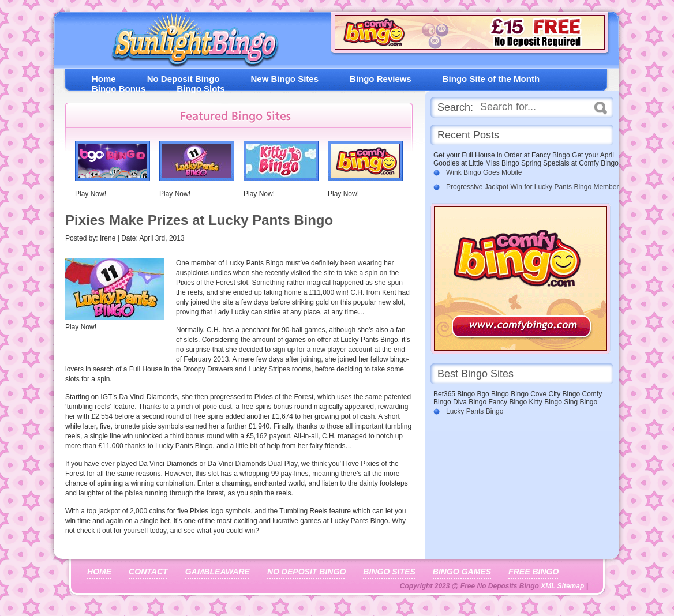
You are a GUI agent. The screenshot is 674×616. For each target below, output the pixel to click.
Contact (148, 572)
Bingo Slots (201, 89)
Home (104, 79)
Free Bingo (533, 572)
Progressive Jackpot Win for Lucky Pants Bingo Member (532, 187)
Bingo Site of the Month (491, 79)
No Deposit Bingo (184, 79)
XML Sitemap (562, 586)
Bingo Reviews (381, 79)
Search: (455, 107)
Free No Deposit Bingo (190, 43)
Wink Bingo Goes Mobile (484, 172)
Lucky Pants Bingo (475, 411)
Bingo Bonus (119, 89)
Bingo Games (462, 572)
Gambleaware (218, 572)
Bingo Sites (389, 572)
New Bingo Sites (285, 79)
